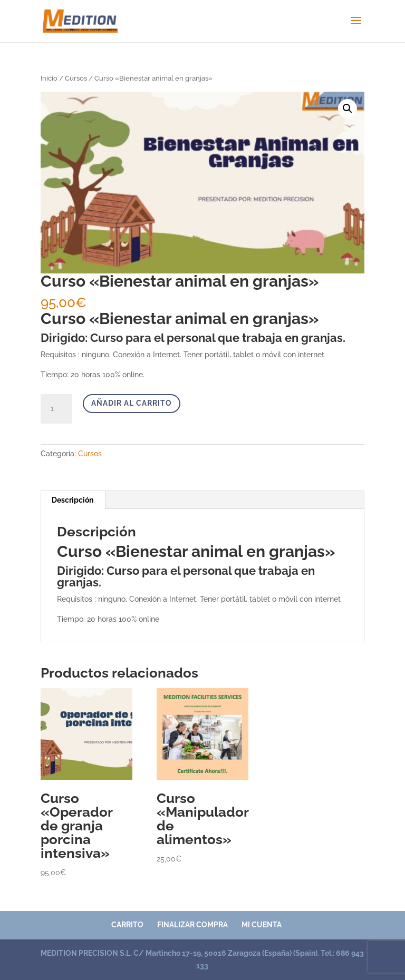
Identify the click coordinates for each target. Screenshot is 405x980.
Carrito (127, 925)
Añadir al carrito (132, 403)
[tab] (73, 500)
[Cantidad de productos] (56, 409)
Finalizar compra (192, 925)
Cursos (76, 78)
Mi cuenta (262, 925)
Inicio (49, 78)
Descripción (73, 500)
